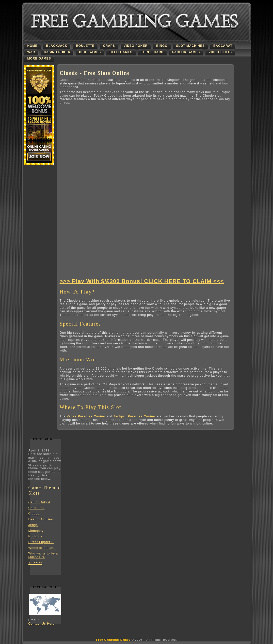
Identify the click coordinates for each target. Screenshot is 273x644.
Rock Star (36, 536)
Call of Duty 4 (39, 502)
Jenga (33, 525)
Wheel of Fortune (42, 548)
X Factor (35, 563)
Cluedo (34, 514)
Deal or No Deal (41, 519)
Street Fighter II (41, 542)
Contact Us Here (42, 624)
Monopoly (36, 531)
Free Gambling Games (114, 640)
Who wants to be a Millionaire (43, 555)
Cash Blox (37, 508)
